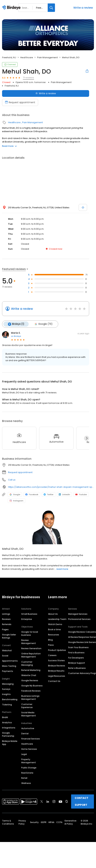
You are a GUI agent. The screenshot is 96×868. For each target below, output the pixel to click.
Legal (24, 754)
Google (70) (43, 324)
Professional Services (79, 619)
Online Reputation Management (31, 655)
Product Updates (57, 650)
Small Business (29, 614)
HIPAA (51, 822)
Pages (5, 629)
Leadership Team (57, 619)
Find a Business (76, 653)
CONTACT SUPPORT (81, 801)
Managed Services (78, 614)
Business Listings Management (30, 698)
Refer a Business (77, 668)
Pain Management (47, 57)
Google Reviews (30, 680)
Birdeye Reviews (57, 666)
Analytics (7, 723)
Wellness (26, 783)
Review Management (29, 642)
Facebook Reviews (31, 691)
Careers (52, 655)
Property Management (29, 761)
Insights (6, 694)
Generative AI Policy (70, 822)
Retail (24, 778)
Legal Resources (57, 676)
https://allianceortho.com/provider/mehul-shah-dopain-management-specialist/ (51, 487)
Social (5, 656)
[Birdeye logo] (12, 8)
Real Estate (27, 773)
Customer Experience (27, 706)
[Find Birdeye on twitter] (42, 801)
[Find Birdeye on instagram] (54, 801)
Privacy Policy (22, 822)
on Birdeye (16, 336)
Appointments (10, 661)
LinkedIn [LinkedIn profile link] (64, 494)
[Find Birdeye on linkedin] (48, 801)
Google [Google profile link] (15, 494)
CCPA (59, 822)
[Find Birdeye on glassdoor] (67, 801)
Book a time (54, 629)
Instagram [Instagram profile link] (16, 501)
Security (34, 822)
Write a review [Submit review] (46, 93)
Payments (8, 671)
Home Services (29, 749)
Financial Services (31, 739)
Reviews (6, 619)
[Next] (87, 438)
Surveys (6, 689)
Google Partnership (8, 734)
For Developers (76, 658)
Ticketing (7, 705)
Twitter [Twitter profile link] (49, 494)
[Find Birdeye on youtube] (60, 801)
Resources (54, 635)
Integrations (9, 728)
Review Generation (31, 648)
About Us (53, 614)
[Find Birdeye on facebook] (36, 801)
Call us (12, 480)
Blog (50, 640)
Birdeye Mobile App (10, 743)
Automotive (28, 728)
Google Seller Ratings (9, 636)
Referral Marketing (31, 670)
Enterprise (27, 619)
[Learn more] (48, 527)
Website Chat (29, 675)
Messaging (8, 684)
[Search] (51, 8)
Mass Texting (9, 666)
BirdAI (5, 717)
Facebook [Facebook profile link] (32, 494)
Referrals (7, 624)
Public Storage (29, 768)
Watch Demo (55, 624)
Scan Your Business (78, 647)
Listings (6, 614)
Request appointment (20, 472)
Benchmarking (10, 699)
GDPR (44, 822)
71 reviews (28, 78)
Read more (9, 146)
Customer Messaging (27, 663)
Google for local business (30, 633)
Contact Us (54, 681)
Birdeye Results (56, 671)
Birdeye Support (77, 663)
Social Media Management (29, 714)
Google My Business (32, 686)
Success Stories (56, 660)
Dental (25, 734)
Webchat (7, 650)
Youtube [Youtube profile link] (81, 494)
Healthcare (27, 57)
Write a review (83, 8)
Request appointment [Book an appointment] (20, 102)
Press (51, 645)
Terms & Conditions (8, 822)
